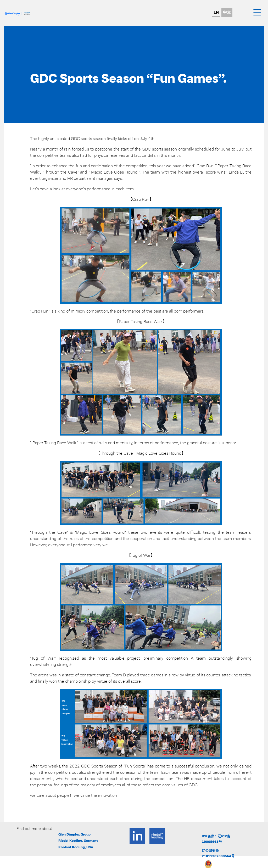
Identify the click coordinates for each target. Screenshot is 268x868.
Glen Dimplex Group (74, 834)
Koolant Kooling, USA (76, 847)
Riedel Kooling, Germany (78, 841)
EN (216, 12)
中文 (227, 12)
